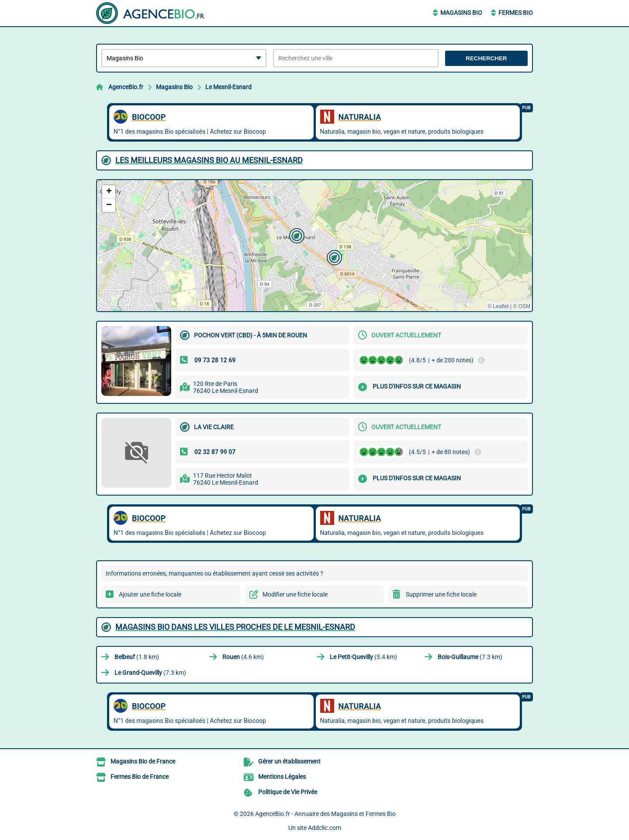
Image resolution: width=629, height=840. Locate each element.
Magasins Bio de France (143, 761)
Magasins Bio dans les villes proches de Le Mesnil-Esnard (235, 627)
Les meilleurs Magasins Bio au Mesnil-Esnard (209, 160)
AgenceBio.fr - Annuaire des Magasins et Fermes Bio (325, 814)
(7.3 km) (470, 657)
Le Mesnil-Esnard (228, 87)
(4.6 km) (243, 657)
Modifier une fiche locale (295, 594)
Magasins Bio (461, 13)
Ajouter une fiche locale (150, 594)
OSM (524, 306)
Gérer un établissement (289, 761)
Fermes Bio (516, 13)
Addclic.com (325, 828)
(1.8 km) (137, 657)
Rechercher (486, 58)
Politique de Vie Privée (288, 792)
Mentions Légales (282, 777)
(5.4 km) (363, 657)
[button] (296, 235)
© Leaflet (498, 306)
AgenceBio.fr (126, 87)
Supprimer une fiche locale (441, 594)
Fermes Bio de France (140, 777)
